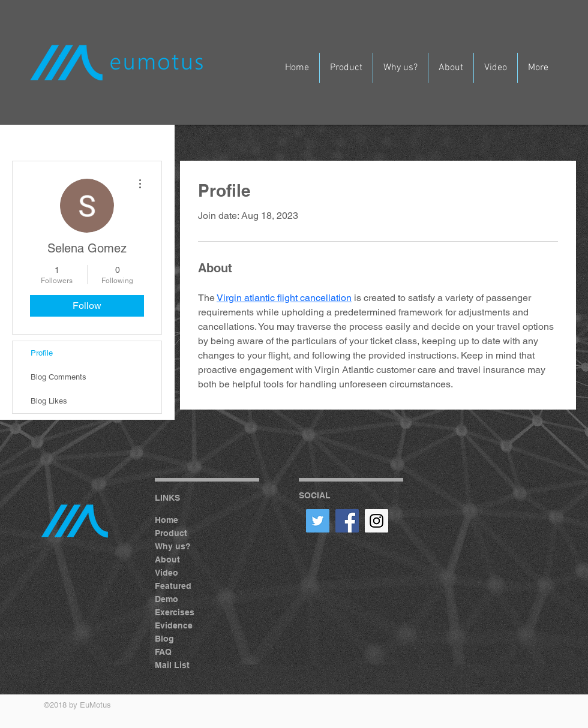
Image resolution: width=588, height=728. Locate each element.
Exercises (175, 612)
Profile (42, 353)
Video (166, 573)
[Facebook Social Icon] (347, 521)
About (167, 559)
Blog (164, 639)
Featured (173, 586)
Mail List (172, 665)
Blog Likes (49, 401)
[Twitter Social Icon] (318, 521)
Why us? (173, 546)
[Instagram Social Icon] (376, 521)
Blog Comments (58, 377)
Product (171, 533)
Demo (166, 599)
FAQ (163, 652)
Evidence (174, 625)
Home (166, 520)
